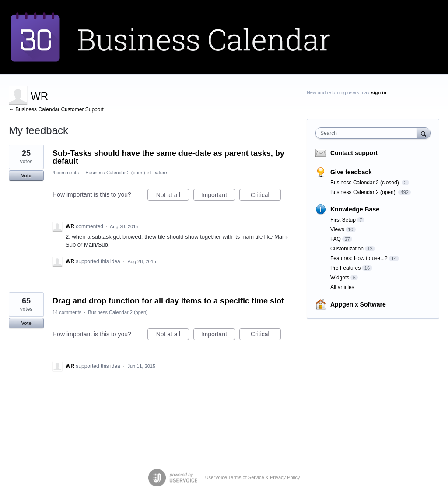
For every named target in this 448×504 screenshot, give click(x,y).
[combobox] (368, 133)
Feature (159, 173)
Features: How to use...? (359, 258)
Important (218, 196)
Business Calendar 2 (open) (115, 173)
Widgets (340, 278)
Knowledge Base (355, 209)
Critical (266, 196)
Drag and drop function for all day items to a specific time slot (168, 301)
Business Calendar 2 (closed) (365, 183)
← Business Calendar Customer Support (56, 109)
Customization (347, 249)
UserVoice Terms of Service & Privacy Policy (253, 477)
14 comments (67, 312)
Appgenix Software (358, 304)
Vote (26, 176)
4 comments (66, 173)
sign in (379, 92)
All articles (342, 287)
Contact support (354, 153)
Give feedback (351, 172)
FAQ (336, 239)
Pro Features (345, 268)
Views (337, 229)
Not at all (173, 196)
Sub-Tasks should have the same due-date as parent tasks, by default (168, 157)
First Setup (343, 220)
